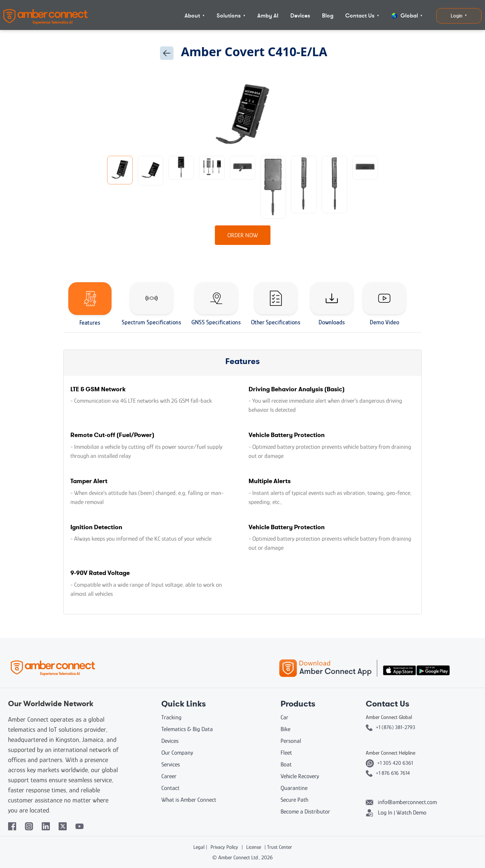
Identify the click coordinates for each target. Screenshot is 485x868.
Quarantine (294, 788)
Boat (286, 764)
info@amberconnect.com (401, 802)
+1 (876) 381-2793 (391, 727)
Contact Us (362, 16)
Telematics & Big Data (187, 729)
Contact (170, 788)
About (195, 16)
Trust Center (280, 847)
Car (284, 717)
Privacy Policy (224, 847)
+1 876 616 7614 (388, 773)
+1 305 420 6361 (389, 763)
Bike (285, 729)
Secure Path (294, 800)
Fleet (286, 753)
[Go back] (167, 53)
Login (459, 16)
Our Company (177, 753)
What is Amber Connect (189, 800)
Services (171, 764)
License (254, 847)
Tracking (171, 717)
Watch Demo (411, 812)
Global (407, 16)
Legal (199, 847)
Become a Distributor (305, 811)
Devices (300, 16)
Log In (379, 812)
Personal (291, 741)
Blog (328, 16)
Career (169, 776)
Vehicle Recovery (300, 776)
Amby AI (268, 16)
